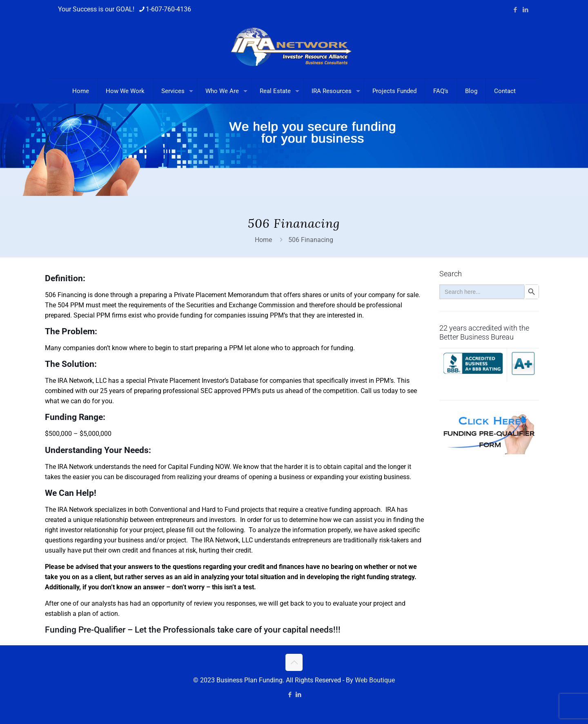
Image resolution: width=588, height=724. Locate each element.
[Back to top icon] (294, 662)
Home (263, 240)
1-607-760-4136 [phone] (168, 9)
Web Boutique (375, 680)
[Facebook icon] (515, 10)
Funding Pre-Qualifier (85, 630)
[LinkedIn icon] (525, 10)
